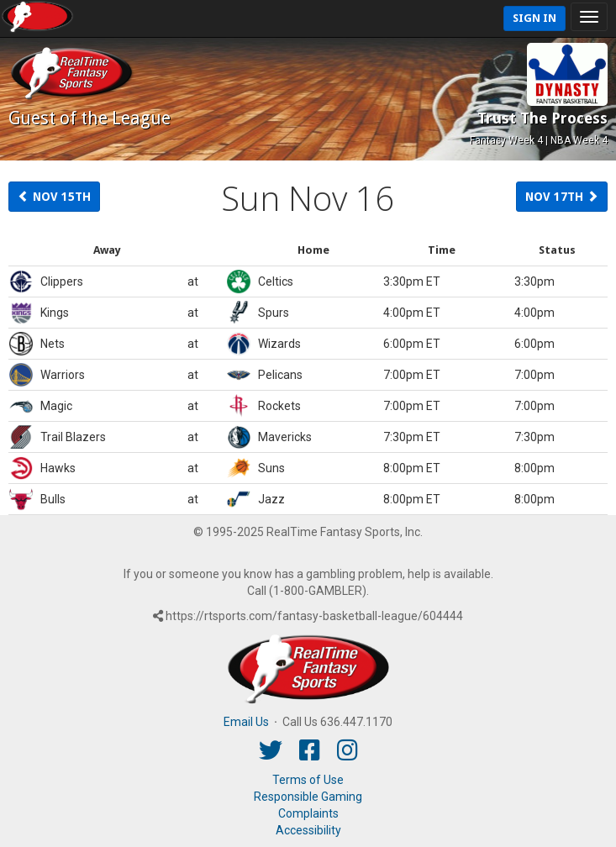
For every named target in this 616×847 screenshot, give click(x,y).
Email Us (246, 722)
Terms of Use (308, 780)
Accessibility (308, 830)
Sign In (534, 18)
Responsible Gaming (308, 797)
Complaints (308, 813)
